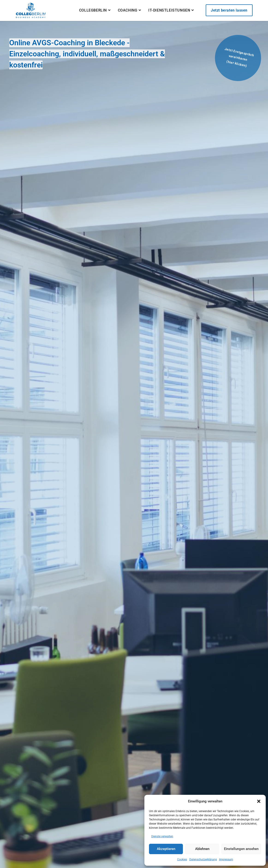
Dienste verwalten (162, 836)
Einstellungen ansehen (241, 849)
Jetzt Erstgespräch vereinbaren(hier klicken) (239, 57)
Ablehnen (202, 849)
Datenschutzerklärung (203, 859)
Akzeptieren (166, 849)
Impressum (226, 859)
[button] (259, 801)
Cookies (182, 859)
